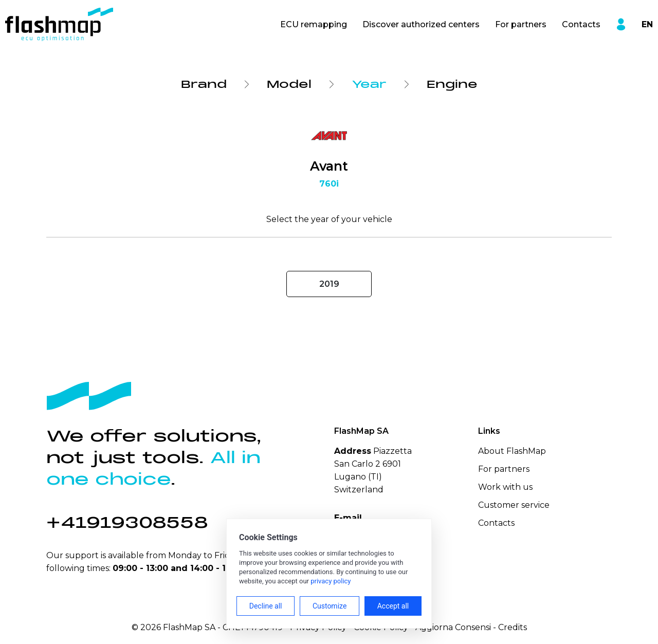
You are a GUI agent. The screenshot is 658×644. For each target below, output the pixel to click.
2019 (329, 284)
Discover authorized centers (421, 24)
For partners (521, 24)
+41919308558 (127, 522)
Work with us (505, 487)
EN (647, 24)
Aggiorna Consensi (453, 627)
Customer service (514, 505)
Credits (513, 627)
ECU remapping (314, 24)
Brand (204, 84)
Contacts (581, 24)
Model (289, 84)
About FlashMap (512, 451)
